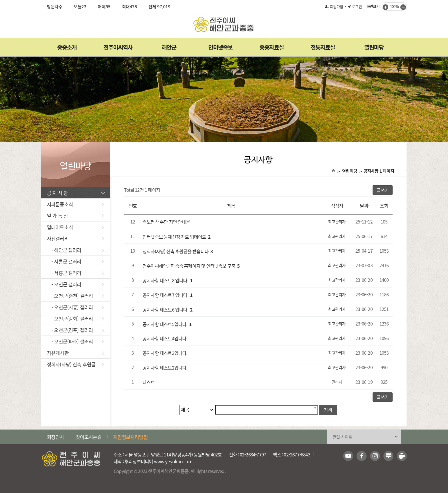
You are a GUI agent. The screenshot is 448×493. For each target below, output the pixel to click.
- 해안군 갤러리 (75, 250)
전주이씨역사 (118, 47)
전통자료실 (323, 47)
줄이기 (403, 7)
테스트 (149, 382)
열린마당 (374, 47)
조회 (384, 206)
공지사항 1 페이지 (379, 171)
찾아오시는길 (89, 437)
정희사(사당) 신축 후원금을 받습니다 (178, 251)
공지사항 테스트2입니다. (165, 368)
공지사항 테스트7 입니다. (167, 295)
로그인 (355, 6)
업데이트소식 (75, 227)
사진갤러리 (75, 238)
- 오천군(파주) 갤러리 (75, 341)
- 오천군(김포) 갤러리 (75, 330)
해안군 (169, 47)
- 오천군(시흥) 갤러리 (75, 307)
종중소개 (67, 47)
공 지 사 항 (76, 193)
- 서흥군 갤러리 (75, 273)
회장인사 (56, 437)
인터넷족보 (220, 47)
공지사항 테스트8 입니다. (167, 280)
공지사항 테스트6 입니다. (167, 310)
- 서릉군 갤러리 (75, 261)
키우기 (385, 7)
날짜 (364, 206)
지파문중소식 (75, 204)
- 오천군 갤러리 (75, 284)
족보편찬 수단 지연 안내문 (166, 222)
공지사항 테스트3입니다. (165, 353)
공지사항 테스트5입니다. (167, 324)
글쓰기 (383, 190)
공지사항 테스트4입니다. (165, 339)
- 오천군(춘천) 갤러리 (75, 296)
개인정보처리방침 (130, 437)
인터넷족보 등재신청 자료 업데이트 (176, 237)
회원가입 (334, 6)
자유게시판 (75, 353)
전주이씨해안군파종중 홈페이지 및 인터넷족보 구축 (191, 266)
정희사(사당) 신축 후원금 (75, 364)
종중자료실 (272, 47)
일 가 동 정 (75, 216)
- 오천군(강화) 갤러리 (75, 319)
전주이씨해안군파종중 (224, 24)
